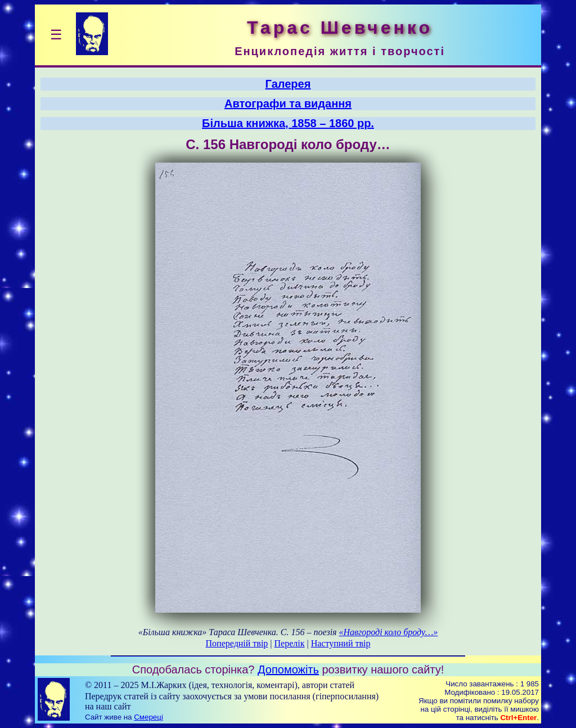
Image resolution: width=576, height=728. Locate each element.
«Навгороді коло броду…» (389, 632)
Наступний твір (341, 643)
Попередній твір (237, 643)
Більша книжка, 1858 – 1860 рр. (288, 123)
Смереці (148, 717)
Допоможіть (288, 669)
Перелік (290, 643)
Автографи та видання (288, 104)
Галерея (288, 84)
